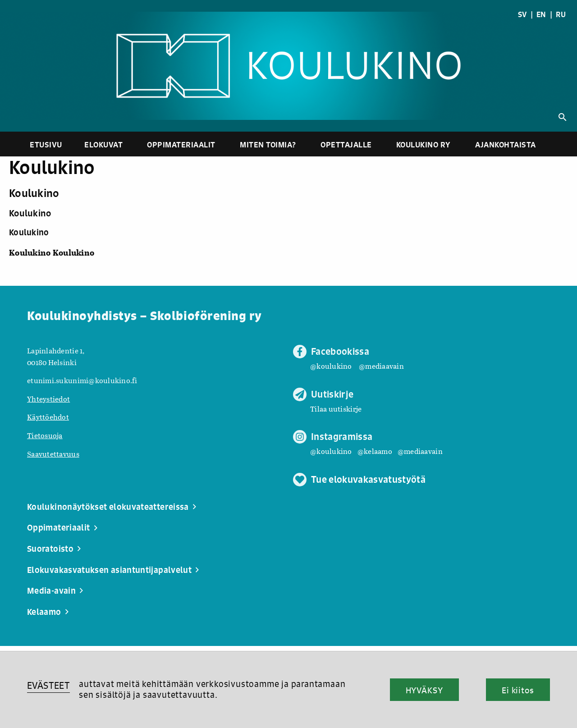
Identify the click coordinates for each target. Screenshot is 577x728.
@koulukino (331, 366)
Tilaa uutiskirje (336, 409)
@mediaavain (381, 366)
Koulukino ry (424, 144)
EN (541, 14)
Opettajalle (346, 144)
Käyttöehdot (48, 417)
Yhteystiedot (48, 399)
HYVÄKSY (424, 690)
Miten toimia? (268, 144)
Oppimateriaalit (181, 144)
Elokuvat (103, 144)
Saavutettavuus (53, 454)
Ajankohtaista (506, 144)
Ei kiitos (518, 690)
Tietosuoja (45, 435)
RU (561, 14)
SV (522, 14)
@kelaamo (375, 451)
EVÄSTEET (48, 685)
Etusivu (46, 144)
